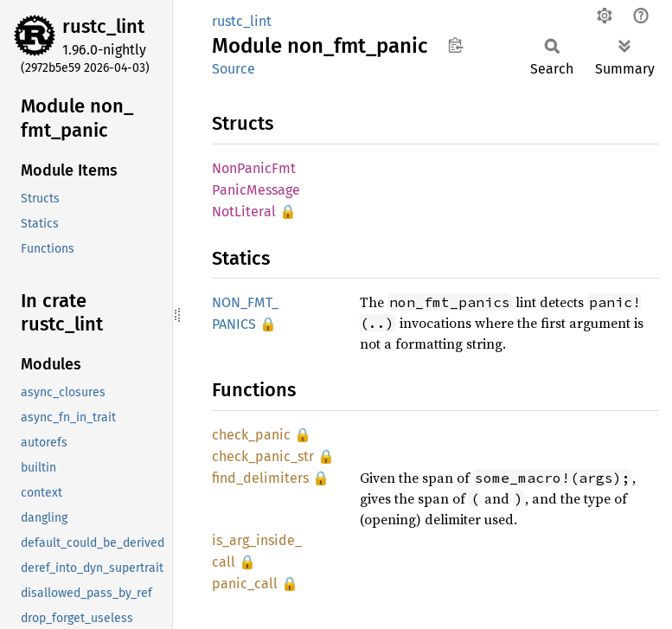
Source (234, 69)
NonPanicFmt (254, 168)
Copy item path (455, 45)
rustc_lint (103, 26)
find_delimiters (260, 478)
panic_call (245, 584)
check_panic (251, 435)
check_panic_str (263, 456)
